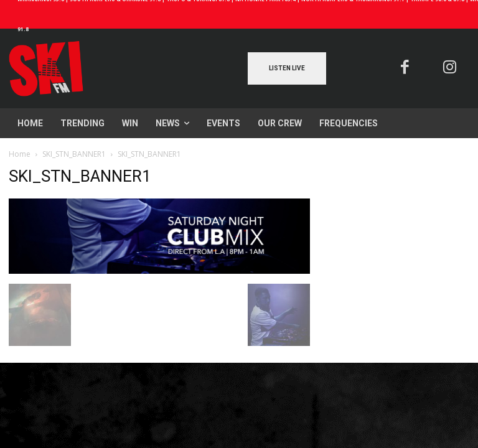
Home (20, 154)
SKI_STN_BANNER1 (74, 154)
